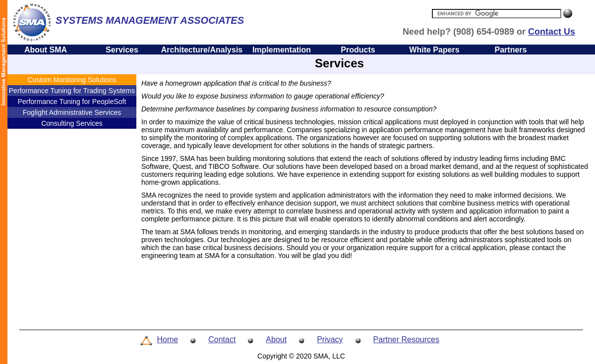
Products (358, 50)
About (276, 339)
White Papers (434, 50)
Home (168, 339)
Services (122, 50)
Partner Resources (406, 339)
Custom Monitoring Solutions (72, 80)
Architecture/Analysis (202, 50)
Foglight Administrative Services (72, 112)
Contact (222, 339)
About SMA (46, 50)
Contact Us (552, 32)
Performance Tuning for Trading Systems (72, 91)
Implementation (282, 50)
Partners (511, 50)
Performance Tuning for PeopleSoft (72, 102)
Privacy (330, 339)
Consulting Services (72, 123)
